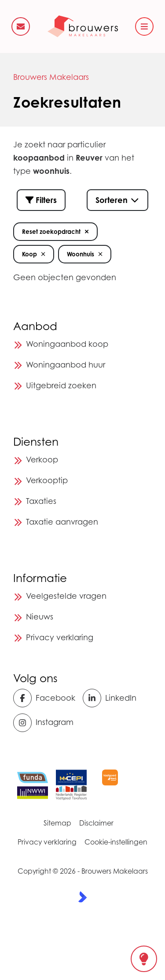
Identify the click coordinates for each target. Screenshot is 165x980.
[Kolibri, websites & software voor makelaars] (82, 897)
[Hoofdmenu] (144, 26)
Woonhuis (85, 254)
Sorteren (118, 200)
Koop (34, 254)
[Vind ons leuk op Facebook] (45, 698)
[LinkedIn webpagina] (114, 698)
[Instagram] (45, 723)
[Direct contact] (21, 26)
